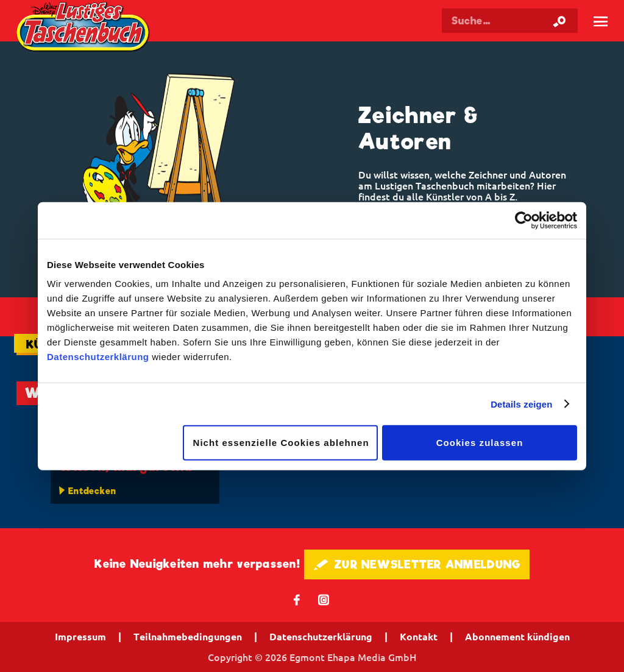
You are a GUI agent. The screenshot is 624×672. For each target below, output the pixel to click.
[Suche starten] (559, 21)
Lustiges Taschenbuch (84, 28)
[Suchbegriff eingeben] (510, 21)
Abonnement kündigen (517, 637)
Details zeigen (521, 404)
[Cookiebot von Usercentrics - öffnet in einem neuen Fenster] (524, 220)
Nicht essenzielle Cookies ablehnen (281, 443)
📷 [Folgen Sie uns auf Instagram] (324, 599)
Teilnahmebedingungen (188, 637)
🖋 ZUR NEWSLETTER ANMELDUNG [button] (417, 564)
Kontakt (419, 637)
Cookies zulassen (480, 443)
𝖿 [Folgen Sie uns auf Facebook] (297, 599)
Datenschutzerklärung (98, 357)
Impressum (80, 637)
